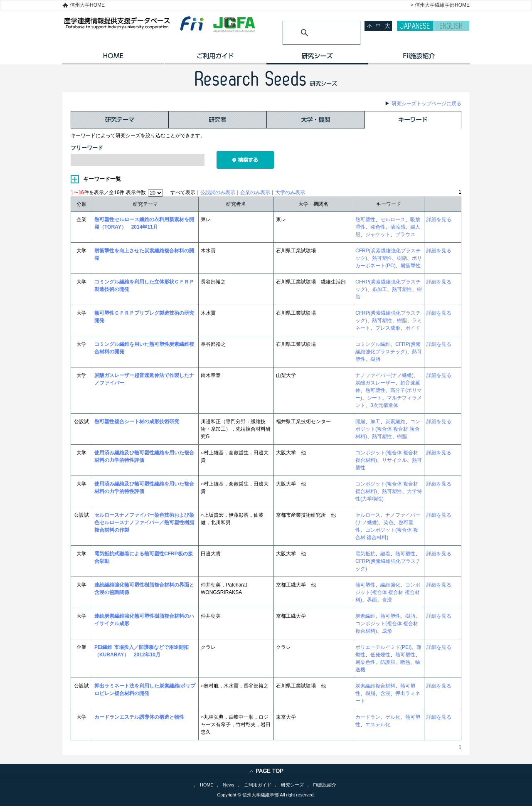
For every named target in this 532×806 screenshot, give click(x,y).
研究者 (218, 120)
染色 (389, 523)
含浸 (387, 600)
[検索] (312, 33)
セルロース (393, 219)
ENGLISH (451, 26)
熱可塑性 (365, 219)
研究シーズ (317, 59)
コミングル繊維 (373, 344)
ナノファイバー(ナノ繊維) (384, 375)
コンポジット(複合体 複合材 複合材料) (388, 429)
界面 (372, 600)
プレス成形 (388, 328)
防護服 (388, 662)
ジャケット (378, 234)
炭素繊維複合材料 (375, 686)
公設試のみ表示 (218, 192)
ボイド (413, 328)
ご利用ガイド (215, 59)
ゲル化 (393, 717)
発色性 (378, 227)
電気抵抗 (365, 554)
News (229, 785)
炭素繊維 (395, 421)
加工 (375, 421)
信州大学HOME (87, 5)
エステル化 (378, 725)
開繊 (360, 421)
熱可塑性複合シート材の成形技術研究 (137, 421)
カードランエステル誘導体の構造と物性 (139, 717)
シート (374, 398)
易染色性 (365, 662)
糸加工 (379, 289)
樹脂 (402, 258)
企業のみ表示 (255, 192)
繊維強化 (390, 585)
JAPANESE (415, 26)
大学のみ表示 (290, 192)
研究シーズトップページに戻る (426, 104)
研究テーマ (120, 120)
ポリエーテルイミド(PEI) (383, 647)
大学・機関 (316, 120)
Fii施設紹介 (325, 785)
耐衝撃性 (411, 266)
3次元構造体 (384, 405)
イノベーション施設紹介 (419, 59)
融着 (385, 554)
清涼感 (398, 227)
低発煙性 (380, 655)
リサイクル (394, 460)
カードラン (368, 717)
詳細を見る (439, 219)
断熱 (405, 662)
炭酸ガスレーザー (375, 383)
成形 (387, 631)
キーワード (413, 120)
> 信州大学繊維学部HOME (440, 5)
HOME (113, 59)
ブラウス (405, 234)
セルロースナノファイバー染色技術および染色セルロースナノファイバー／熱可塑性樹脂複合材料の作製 (144, 523)
